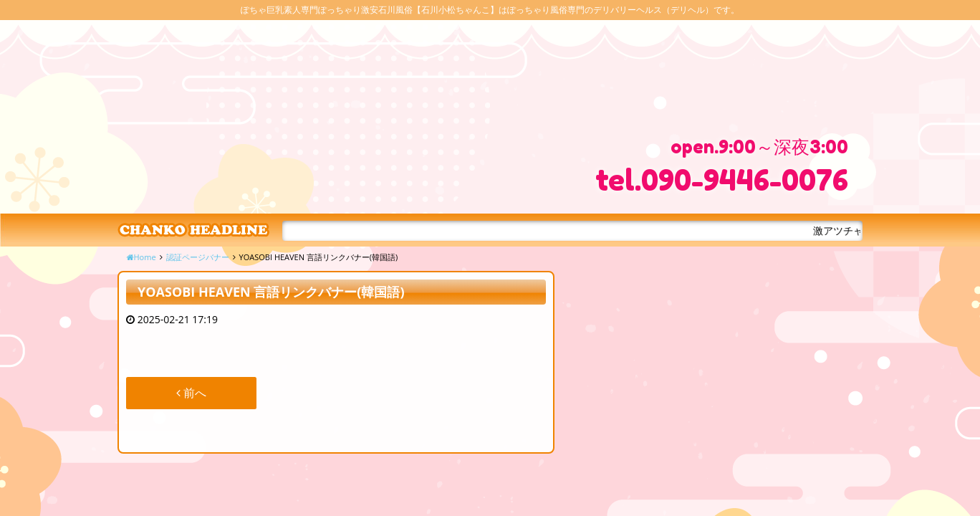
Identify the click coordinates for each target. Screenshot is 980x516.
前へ (191, 393)
